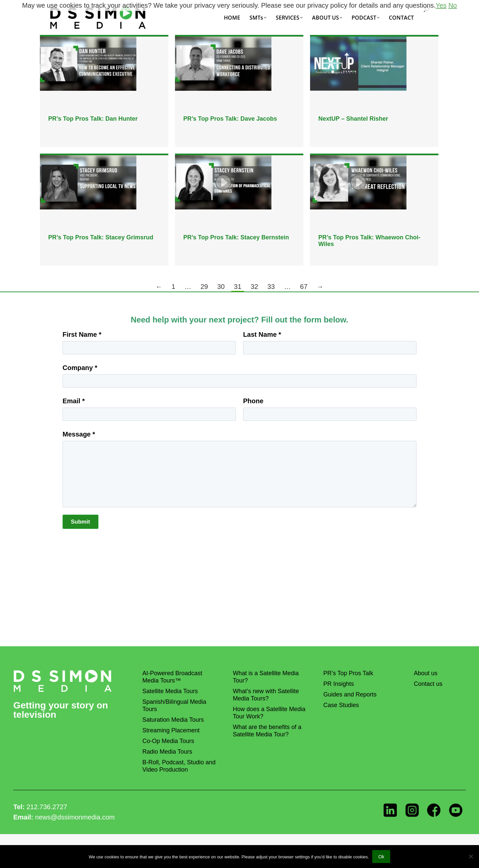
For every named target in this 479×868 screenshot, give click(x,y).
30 (221, 287)
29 (204, 287)
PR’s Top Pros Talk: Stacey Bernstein (236, 237)
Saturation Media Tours (173, 720)
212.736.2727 (47, 807)
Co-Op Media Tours (168, 741)
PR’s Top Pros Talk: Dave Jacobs (230, 119)
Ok (381, 857)
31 (238, 287)
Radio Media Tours (167, 752)
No (453, 5)
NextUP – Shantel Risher (353, 119)
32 (254, 287)
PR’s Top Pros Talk (348, 673)
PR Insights (339, 684)
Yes (441, 5)
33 (271, 287)
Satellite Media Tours (170, 691)
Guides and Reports (350, 694)
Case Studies (341, 705)
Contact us (428, 684)
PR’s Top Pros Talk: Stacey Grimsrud (101, 237)
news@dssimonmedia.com (75, 817)
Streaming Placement (171, 730)
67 (304, 287)
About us (426, 673)
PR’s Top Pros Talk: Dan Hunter (93, 119)
